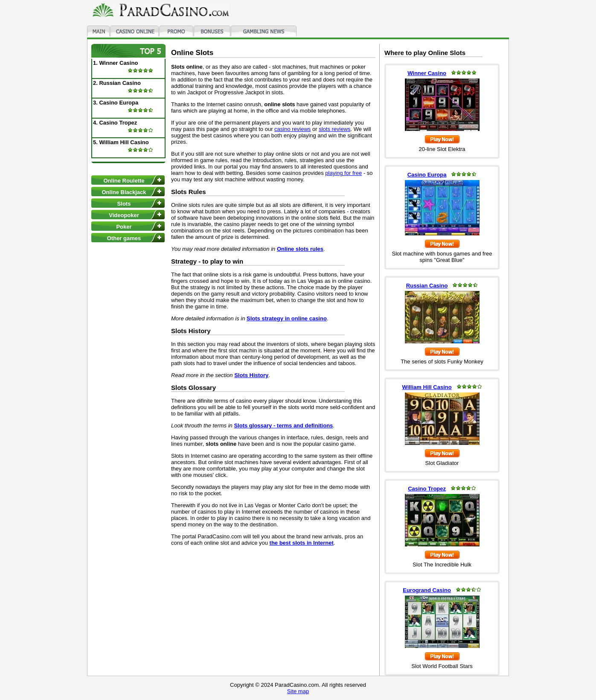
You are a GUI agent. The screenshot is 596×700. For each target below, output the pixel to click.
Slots (124, 204)
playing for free (343, 173)
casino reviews (292, 129)
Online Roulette (124, 181)
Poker (124, 227)
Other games (124, 238)
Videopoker (124, 215)
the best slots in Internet (302, 543)
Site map (298, 691)
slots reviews (334, 129)
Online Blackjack (124, 192)
